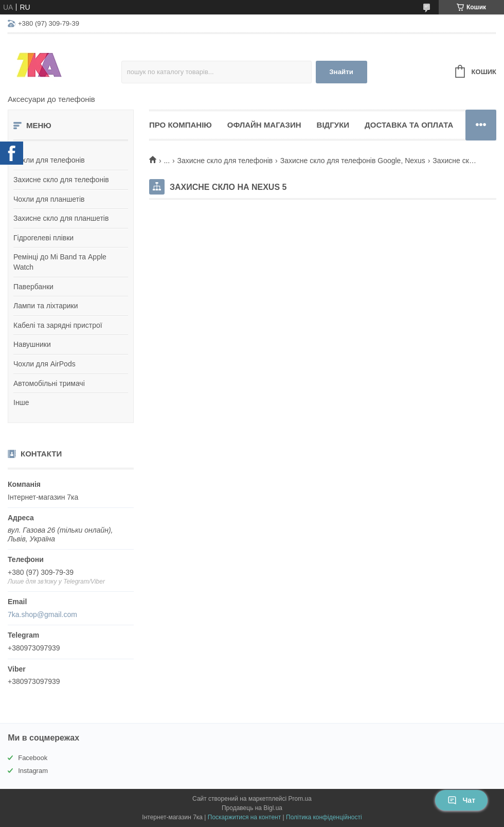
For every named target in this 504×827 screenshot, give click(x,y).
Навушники (32, 344)
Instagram (33, 771)
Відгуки (333, 125)
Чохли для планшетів (49, 199)
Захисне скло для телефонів (61, 180)
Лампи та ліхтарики (46, 306)
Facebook (33, 758)
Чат (461, 800)
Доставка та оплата (409, 125)
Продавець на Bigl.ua (252, 808)
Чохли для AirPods (44, 364)
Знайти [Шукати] (341, 72)
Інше (21, 402)
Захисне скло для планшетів (61, 218)
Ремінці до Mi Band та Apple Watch (60, 262)
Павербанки (33, 287)
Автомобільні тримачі (49, 383)
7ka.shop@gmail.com (42, 614)
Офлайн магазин (264, 125)
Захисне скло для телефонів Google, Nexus (353, 161)
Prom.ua (300, 799)
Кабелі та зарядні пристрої (58, 325)
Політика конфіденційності (324, 817)
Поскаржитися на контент (244, 817)
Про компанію (181, 125)
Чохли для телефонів (49, 160)
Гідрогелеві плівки (43, 238)
